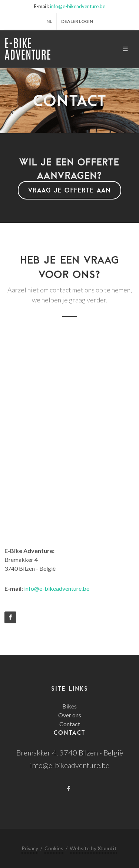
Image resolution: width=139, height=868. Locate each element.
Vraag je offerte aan (69, 190)
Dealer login (77, 21)
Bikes (69, 706)
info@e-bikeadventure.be (78, 6)
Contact (70, 724)
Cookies (54, 848)
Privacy (30, 848)
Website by (93, 848)
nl (49, 21)
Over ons (70, 715)
